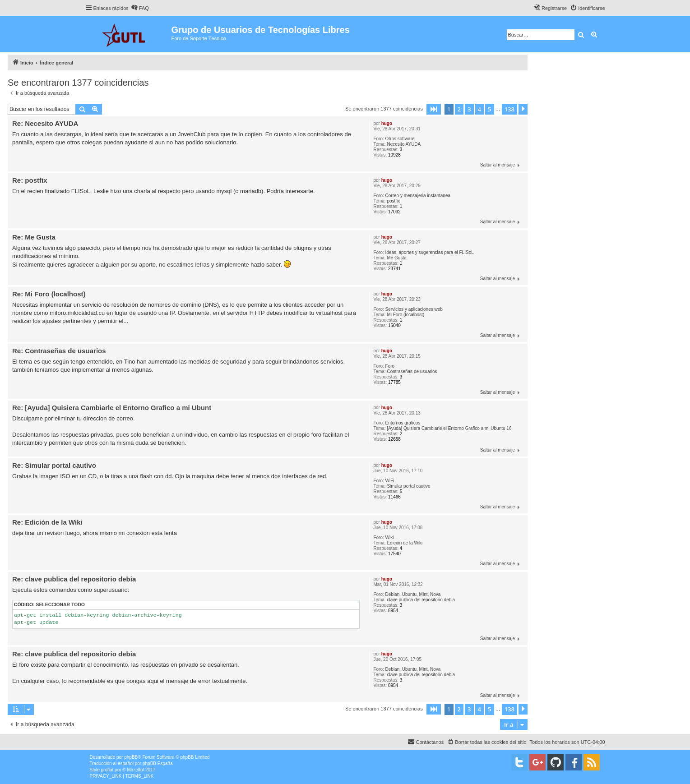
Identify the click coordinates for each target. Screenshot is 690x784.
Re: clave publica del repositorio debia (74, 579)
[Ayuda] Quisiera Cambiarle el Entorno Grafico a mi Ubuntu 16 (449, 428)
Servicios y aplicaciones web (414, 309)
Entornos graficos (403, 423)
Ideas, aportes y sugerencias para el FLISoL (430, 252)
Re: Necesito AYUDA (45, 123)
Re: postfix (30, 180)
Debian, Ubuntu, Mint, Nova (413, 594)
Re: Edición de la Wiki (47, 522)
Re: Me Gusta (34, 237)
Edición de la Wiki (405, 543)
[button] (434, 109)
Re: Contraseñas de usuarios (59, 351)
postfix (393, 201)
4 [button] (479, 109)
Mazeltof (135, 770)
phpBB (131, 757)
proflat (107, 770)
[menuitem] (140, 8)
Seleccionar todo (60, 605)
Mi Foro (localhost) (405, 315)
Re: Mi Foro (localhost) (49, 294)
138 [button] (509, 109)
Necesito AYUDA (404, 144)
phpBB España (158, 763)
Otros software (400, 139)
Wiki (390, 537)
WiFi (390, 481)
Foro (390, 366)
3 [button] (469, 109)
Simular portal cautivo (408, 486)
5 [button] (489, 109)
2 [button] (459, 109)
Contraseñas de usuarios (412, 371)
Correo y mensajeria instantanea (418, 196)
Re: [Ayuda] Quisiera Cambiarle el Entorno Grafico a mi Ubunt (112, 408)
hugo (387, 123)
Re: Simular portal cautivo (54, 465)
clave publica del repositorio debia (421, 600)
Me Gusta (396, 258)
